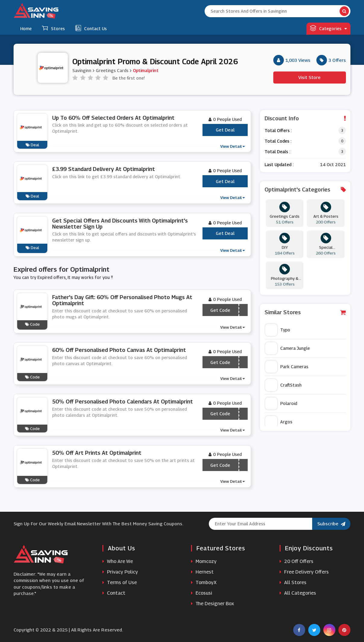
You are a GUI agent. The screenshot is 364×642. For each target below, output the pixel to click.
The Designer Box (213, 604)
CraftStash (283, 385)
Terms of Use (120, 582)
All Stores (293, 582)
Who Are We (118, 561)
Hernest (202, 572)
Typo (278, 330)
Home (26, 28)
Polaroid (281, 403)
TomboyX (204, 582)
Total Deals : (277, 152)
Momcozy (204, 561)
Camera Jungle (287, 348)
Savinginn (82, 70)
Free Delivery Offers (304, 572)
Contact (114, 593)
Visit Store (309, 77)
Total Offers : (278, 130)
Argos (279, 422)
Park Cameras (287, 367)
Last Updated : (279, 164)
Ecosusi (202, 593)
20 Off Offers (297, 561)
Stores (53, 28)
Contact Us (91, 28)
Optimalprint (146, 70)
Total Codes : (278, 141)
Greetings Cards (112, 70)
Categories (328, 28)
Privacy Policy (120, 572)
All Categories (298, 593)
